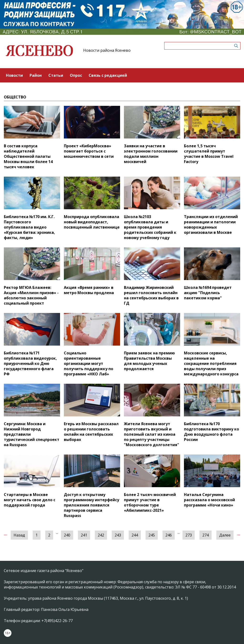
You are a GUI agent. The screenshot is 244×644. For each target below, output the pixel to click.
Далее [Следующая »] (225, 535)
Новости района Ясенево (107, 50)
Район (36, 75)
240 (67, 535)
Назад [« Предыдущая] (19, 535)
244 (135, 535)
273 (189, 535)
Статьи (56, 75)
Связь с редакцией (108, 75)
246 (169, 535)
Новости (14, 75)
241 (84, 535)
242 (101, 535)
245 (152, 535)
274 (206, 535)
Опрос (76, 75)
